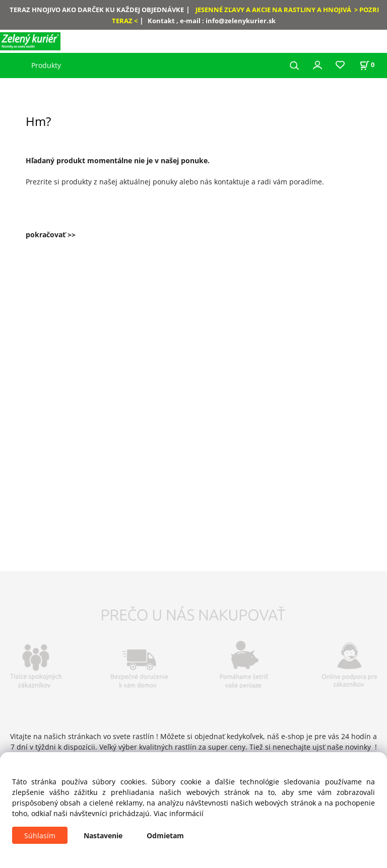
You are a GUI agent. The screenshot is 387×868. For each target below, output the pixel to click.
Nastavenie (103, 836)
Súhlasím (40, 836)
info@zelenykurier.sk (241, 21)
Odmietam (165, 836)
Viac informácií (179, 813)
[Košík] (367, 65)
